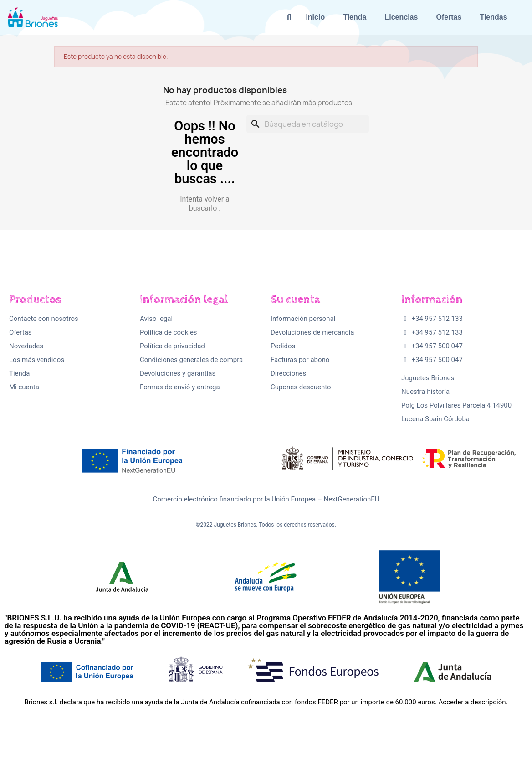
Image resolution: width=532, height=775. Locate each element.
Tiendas (493, 17)
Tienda (355, 17)
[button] (289, 18)
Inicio (315, 17)
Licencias (401, 17)
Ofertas (449, 17)
